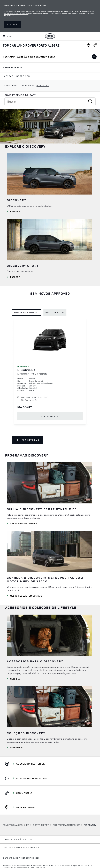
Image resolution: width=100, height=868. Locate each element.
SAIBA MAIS (16, 747)
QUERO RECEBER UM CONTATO (26, 596)
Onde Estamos (18, 68)
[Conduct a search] (45, 102)
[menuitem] (9, 76)
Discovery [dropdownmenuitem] (43, 86)
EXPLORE (15, 277)
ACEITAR (12, 24)
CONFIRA (15, 679)
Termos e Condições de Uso (17, 839)
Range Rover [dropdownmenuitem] (12, 86)
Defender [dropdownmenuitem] (28, 86)
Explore (15, 211)
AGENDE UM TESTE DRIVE (24, 523)
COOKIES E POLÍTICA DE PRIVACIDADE (21, 848)
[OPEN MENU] (8, 36)
